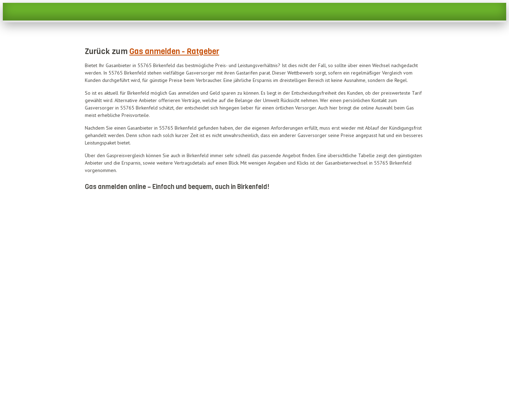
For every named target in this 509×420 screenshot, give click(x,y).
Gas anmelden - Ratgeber (174, 51)
